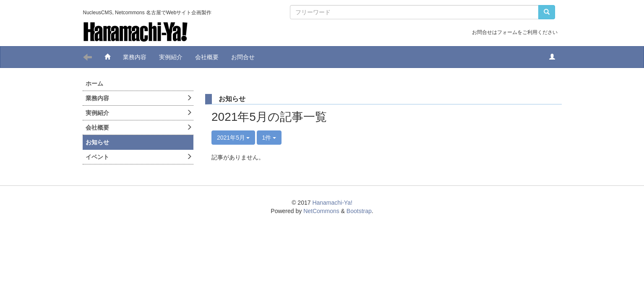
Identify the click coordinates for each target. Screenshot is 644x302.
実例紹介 (171, 57)
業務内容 (135, 57)
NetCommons (321, 211)
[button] (552, 57)
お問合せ (243, 57)
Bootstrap (359, 211)
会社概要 (207, 57)
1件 (269, 138)
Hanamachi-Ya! (332, 203)
